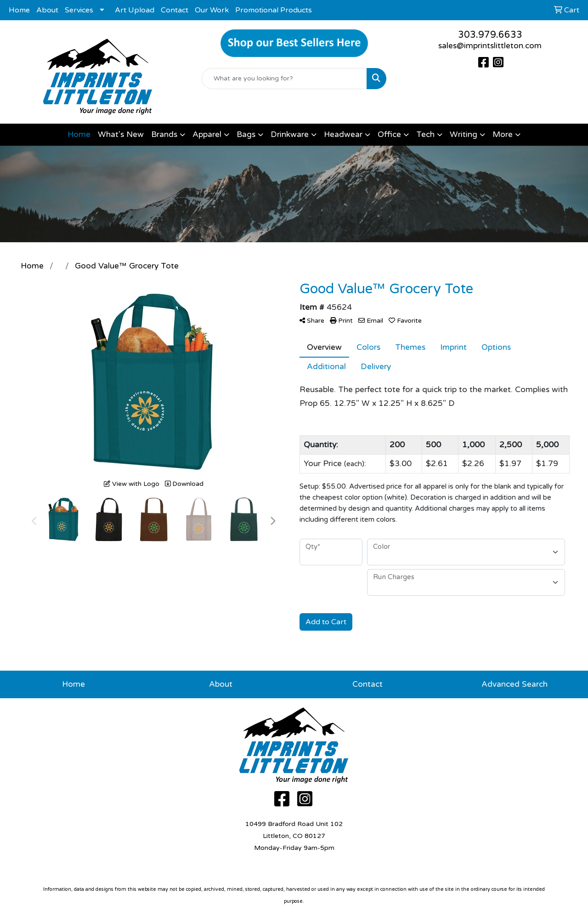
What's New (121, 134)
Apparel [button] (207, 134)
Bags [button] (246, 134)
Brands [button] (164, 134)
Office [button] (389, 134)
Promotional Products (274, 10)
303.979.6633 (490, 35)
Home (19, 10)
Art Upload (135, 10)
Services (79, 10)
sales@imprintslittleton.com (490, 46)
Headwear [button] (343, 134)
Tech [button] (425, 134)
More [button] (503, 134)
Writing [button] (464, 134)
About (47, 10)
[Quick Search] (285, 79)
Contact (175, 10)
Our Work (212, 10)
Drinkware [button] (290, 134)
